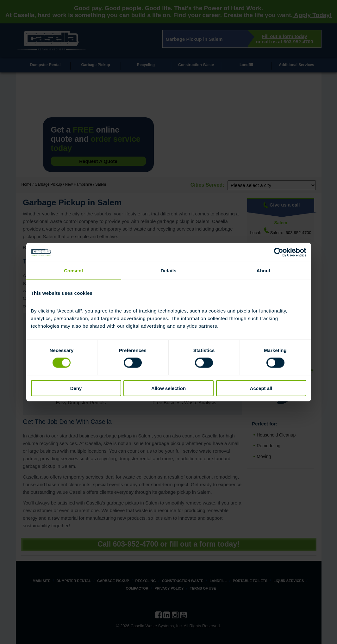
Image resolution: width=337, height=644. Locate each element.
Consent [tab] (74, 271)
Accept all (261, 388)
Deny (76, 388)
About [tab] (264, 271)
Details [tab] (169, 271)
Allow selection (168, 388)
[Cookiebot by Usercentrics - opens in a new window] (279, 252)
